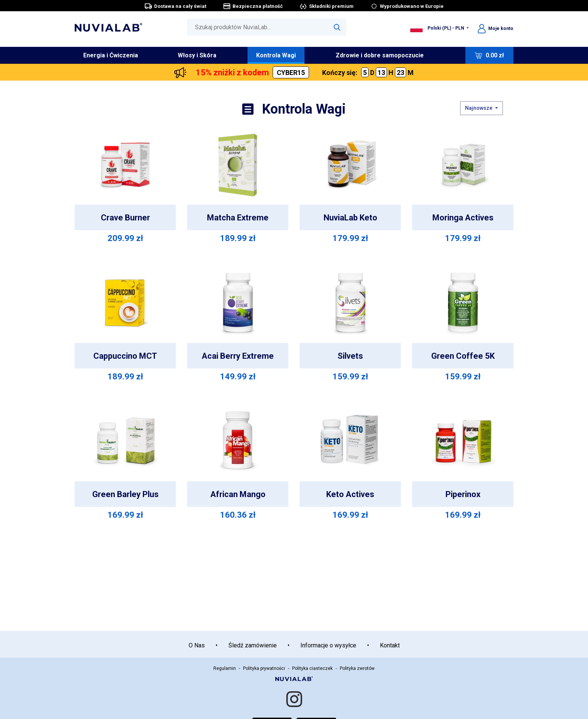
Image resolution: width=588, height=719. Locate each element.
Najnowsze (479, 108)
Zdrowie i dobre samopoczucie (380, 55)
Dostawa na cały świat (175, 6)
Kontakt (390, 645)
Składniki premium (326, 6)
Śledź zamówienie (253, 645)
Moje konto (496, 28)
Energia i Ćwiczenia (111, 55)
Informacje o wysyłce (328, 645)
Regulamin (225, 668)
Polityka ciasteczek (312, 668)
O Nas (197, 645)
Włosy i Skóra (197, 55)
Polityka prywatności (264, 668)
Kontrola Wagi (276, 55)
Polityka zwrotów (357, 668)
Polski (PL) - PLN (438, 28)
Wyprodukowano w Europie (407, 6)
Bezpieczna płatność (253, 6)
